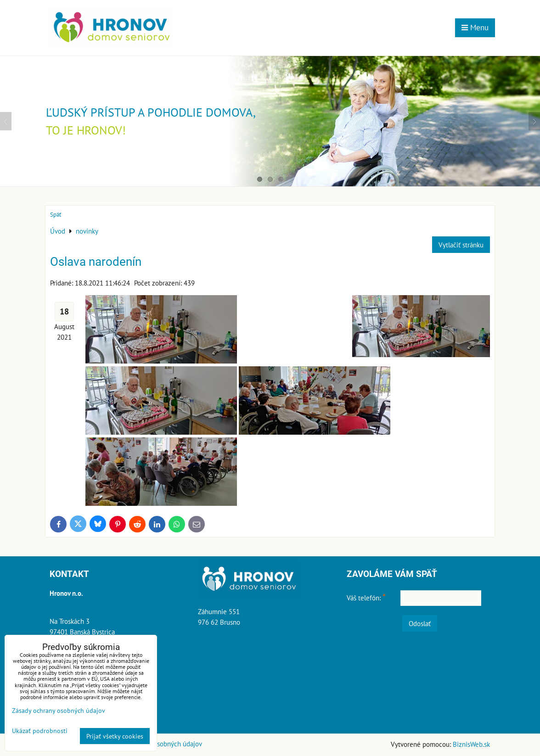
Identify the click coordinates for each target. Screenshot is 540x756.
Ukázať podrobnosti (40, 731)
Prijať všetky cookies (115, 736)
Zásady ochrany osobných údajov (59, 710)
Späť (56, 215)
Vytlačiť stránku (461, 245)
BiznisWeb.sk (471, 744)
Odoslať (420, 623)
